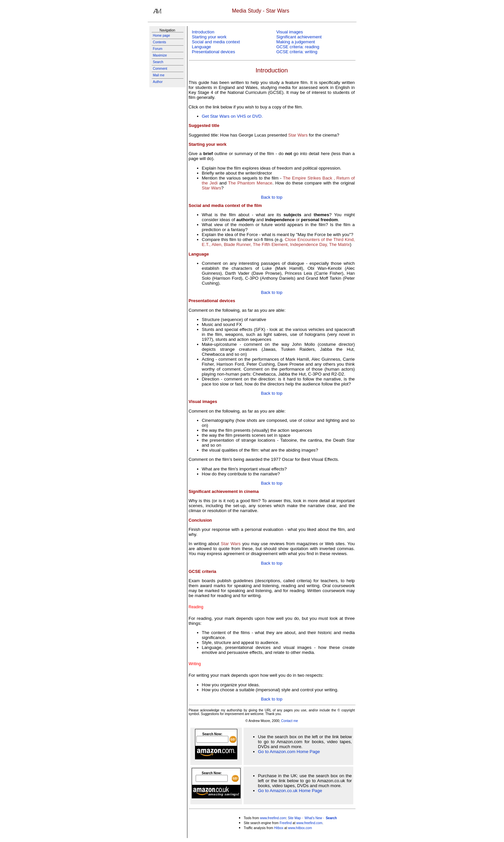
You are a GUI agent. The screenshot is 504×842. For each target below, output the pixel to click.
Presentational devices (214, 52)
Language (202, 47)
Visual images (290, 32)
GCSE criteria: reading (298, 47)
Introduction (203, 32)
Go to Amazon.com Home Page (289, 752)
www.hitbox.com (300, 828)
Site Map (294, 818)
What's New (313, 818)
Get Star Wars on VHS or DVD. (233, 116)
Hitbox (279, 828)
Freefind (286, 823)
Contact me (289, 721)
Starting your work (209, 37)
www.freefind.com (273, 818)
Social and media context (216, 42)
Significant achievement (299, 37)
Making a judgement (296, 42)
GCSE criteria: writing (297, 52)
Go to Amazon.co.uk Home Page (290, 791)
